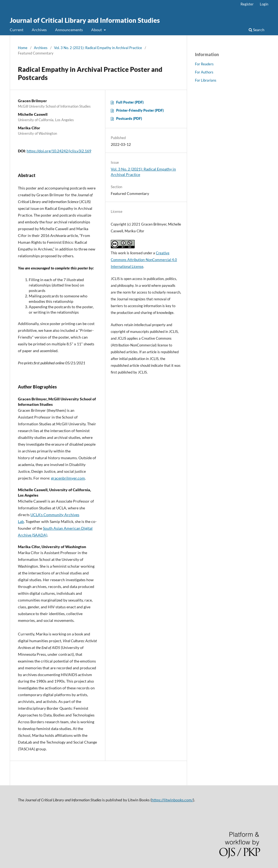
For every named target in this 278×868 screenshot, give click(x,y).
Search (257, 30)
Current (17, 30)
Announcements (69, 30)
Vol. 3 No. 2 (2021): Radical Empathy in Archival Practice (98, 48)
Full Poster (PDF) (130, 102)
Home (23, 48)
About (97, 30)
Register (247, 4)
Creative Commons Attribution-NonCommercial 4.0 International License (144, 260)
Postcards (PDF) (129, 118)
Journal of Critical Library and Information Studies (85, 20)
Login (264, 4)
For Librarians (206, 80)
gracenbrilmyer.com (68, 478)
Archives (39, 30)
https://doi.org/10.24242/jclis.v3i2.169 (59, 151)
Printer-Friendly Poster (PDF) (140, 110)
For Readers (204, 64)
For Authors (204, 72)
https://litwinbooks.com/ (172, 800)
